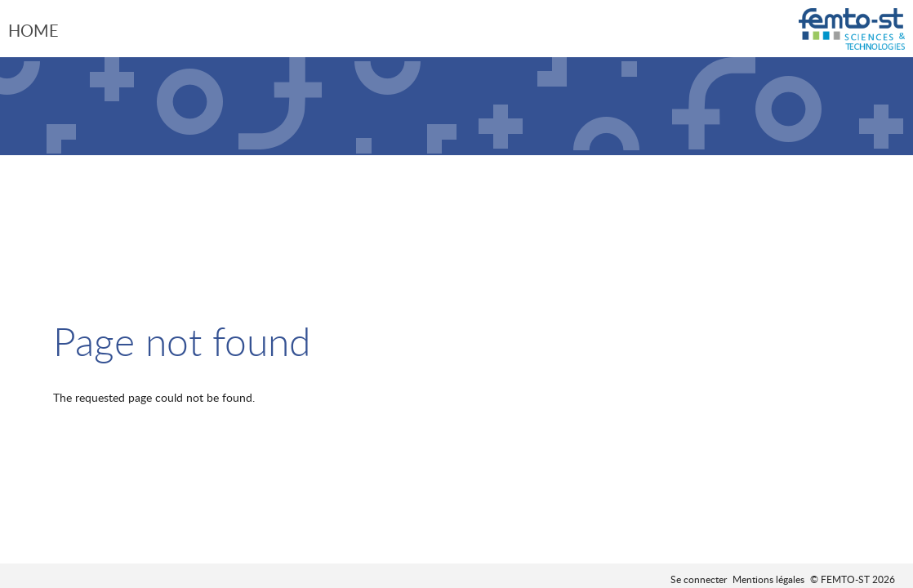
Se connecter (699, 579)
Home (33, 30)
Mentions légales (768, 579)
